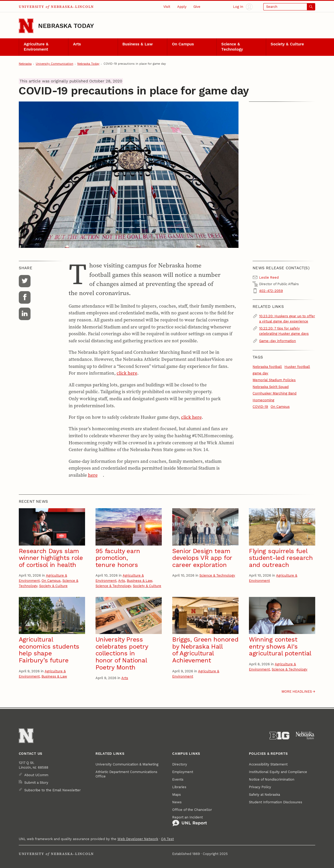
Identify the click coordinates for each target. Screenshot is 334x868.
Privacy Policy (260, 787)
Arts (77, 44)
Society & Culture (287, 44)
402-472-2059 (271, 291)
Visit (167, 7)
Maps (177, 795)
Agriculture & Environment (36, 47)
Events (178, 779)
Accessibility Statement (268, 764)
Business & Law (138, 44)
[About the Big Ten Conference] (279, 736)
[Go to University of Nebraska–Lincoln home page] (26, 26)
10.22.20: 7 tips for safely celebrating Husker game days (284, 331)
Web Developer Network (138, 839)
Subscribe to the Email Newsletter (52, 790)
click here (127, 373)
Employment (183, 772)
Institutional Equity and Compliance (278, 772)
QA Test (167, 839)
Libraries (179, 787)
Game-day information (278, 341)
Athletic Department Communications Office (126, 774)
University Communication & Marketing (127, 764)
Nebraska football (267, 367)
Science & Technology (232, 47)
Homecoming (263, 400)
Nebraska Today (66, 26)
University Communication (55, 64)
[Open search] (289, 7)
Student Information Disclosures (276, 802)
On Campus (183, 44)
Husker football (297, 367)
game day (260, 373)
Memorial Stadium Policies (274, 380)
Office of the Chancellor (192, 810)
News (177, 802)
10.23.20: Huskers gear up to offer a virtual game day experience (287, 319)
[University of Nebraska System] (305, 736)
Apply (182, 7)
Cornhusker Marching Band (275, 393)
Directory (180, 764)
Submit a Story (36, 783)
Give (197, 7)
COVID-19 (260, 407)
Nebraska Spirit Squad (271, 387)
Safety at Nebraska (264, 795)
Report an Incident (190, 821)
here (93, 475)
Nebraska (25, 64)
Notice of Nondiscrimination (272, 779)
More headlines (297, 692)
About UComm (36, 775)
